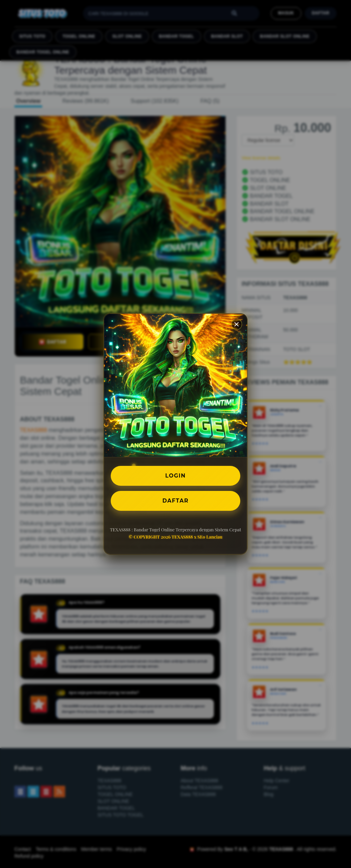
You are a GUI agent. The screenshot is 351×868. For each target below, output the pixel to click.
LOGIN (176, 475)
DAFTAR (175, 501)
